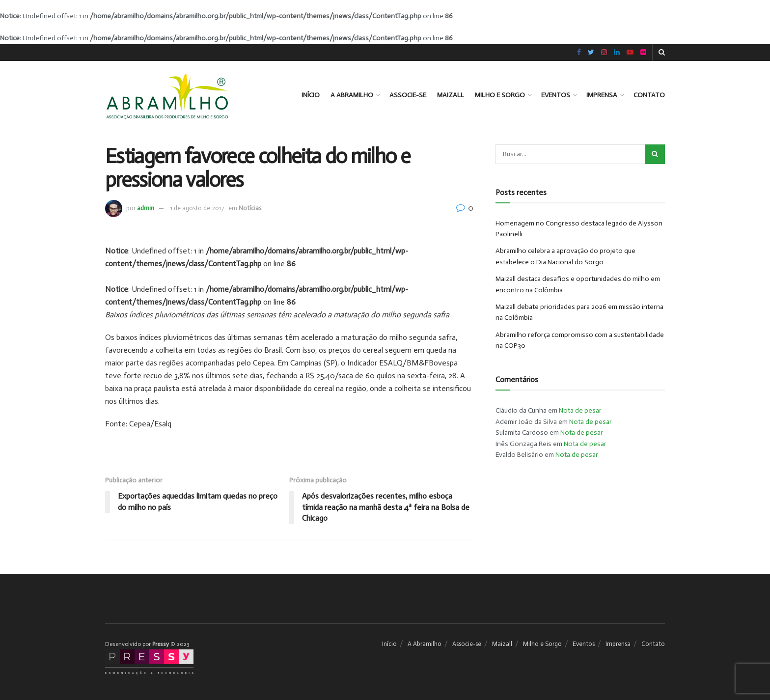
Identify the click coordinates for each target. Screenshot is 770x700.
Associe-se (408, 95)
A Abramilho (352, 95)
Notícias (250, 208)
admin (146, 208)
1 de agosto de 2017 (197, 208)
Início (311, 95)
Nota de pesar (580, 410)
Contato (649, 95)
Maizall (451, 95)
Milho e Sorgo (500, 95)
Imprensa (602, 95)
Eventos (556, 95)
